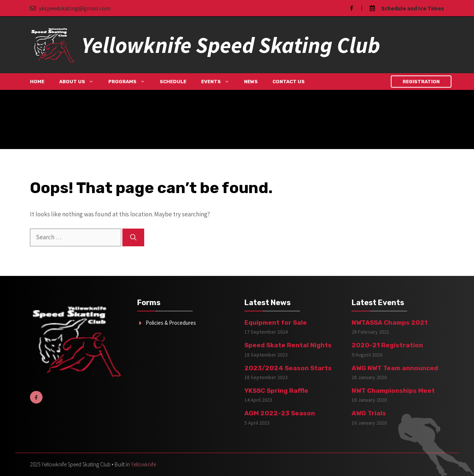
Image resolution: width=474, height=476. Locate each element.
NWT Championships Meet (393, 391)
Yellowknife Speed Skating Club (231, 45)
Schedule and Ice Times (413, 8)
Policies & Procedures (171, 323)
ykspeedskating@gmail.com (75, 8)
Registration (421, 82)
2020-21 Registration (387, 345)
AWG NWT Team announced (395, 368)
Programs (130, 82)
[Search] (133, 237)
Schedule (173, 82)
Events (219, 82)
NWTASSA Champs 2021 (390, 323)
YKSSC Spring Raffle (276, 391)
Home (37, 82)
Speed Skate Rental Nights (288, 345)
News (251, 82)
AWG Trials (369, 413)
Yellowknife (143, 464)
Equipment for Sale (276, 323)
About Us (80, 82)
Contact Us (289, 82)
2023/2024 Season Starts (288, 368)
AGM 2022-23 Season (280, 413)
